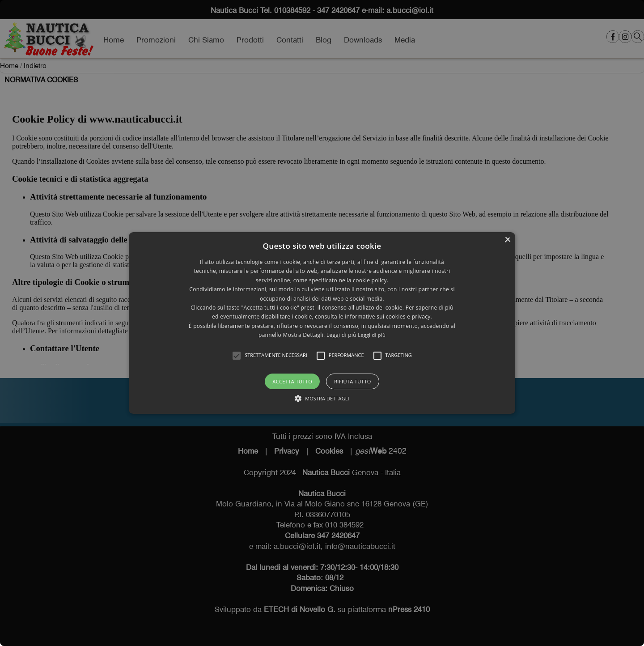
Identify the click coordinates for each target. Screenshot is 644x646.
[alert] (322, 323)
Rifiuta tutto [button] (352, 381)
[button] (237, 356)
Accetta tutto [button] (292, 381)
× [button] (507, 240)
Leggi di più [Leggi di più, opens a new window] (372, 335)
